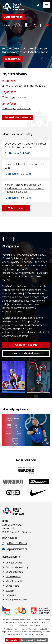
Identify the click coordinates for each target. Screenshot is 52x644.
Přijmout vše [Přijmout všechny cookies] (12, 640)
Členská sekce (13, 577)
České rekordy (13, 586)
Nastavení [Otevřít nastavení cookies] (41, 640)
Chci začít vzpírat (14, 17)
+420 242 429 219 (17, 543)
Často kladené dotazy (26, 353)
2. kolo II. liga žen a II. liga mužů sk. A (25, 86)
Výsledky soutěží (14, 581)
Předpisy (10, 590)
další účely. (36, 625)
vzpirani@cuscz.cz (17, 549)
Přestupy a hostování (17, 600)
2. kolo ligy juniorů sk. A (17, 108)
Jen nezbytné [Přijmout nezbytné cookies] (27, 640)
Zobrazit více (16, 208)
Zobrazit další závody (18, 117)
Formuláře (11, 595)
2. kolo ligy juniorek (14, 97)
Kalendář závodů (14, 572)
